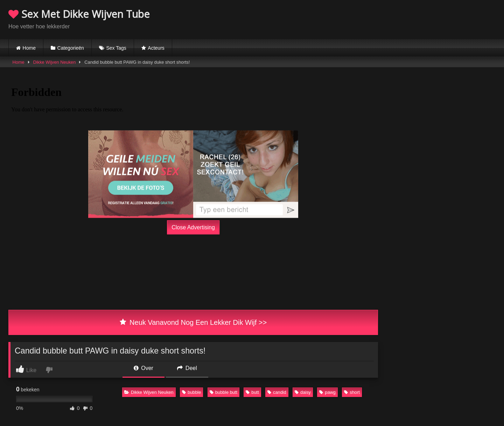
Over (143, 368)
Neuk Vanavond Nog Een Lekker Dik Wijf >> (193, 322)
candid (277, 392)
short (352, 392)
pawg (327, 392)
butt (252, 392)
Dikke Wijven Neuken (55, 62)
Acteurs (156, 48)
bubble (191, 392)
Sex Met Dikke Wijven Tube (79, 14)
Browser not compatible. (414, 19)
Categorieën (71, 48)
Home (29, 48)
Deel (187, 368)
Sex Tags (116, 48)
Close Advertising (193, 227)
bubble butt (223, 392)
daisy (303, 392)
